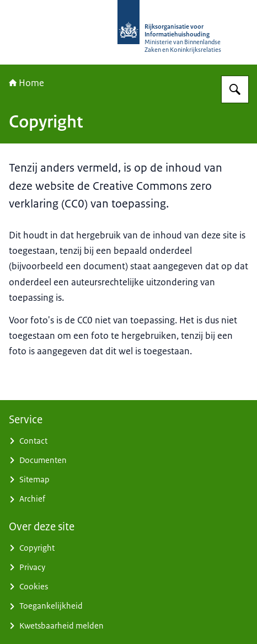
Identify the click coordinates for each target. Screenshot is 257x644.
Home (26, 83)
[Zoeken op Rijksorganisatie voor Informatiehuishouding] (235, 89)
